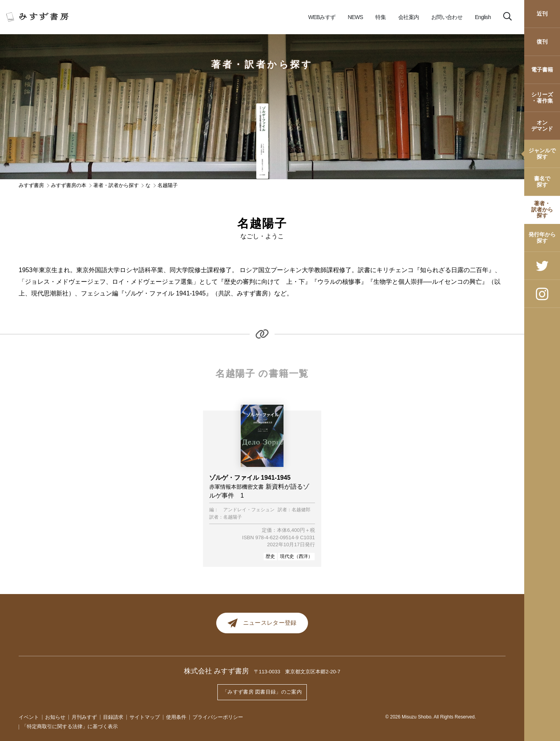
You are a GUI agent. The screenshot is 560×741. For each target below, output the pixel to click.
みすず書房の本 (69, 185)
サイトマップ (145, 717)
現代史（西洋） (296, 556)
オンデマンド (542, 125)
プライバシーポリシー (218, 717)
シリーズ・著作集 (542, 97)
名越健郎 (301, 510)
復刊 (542, 42)
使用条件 (176, 717)
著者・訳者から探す (542, 209)
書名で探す (542, 181)
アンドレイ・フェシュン (249, 510)
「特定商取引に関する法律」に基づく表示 (70, 727)
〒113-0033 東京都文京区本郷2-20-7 (297, 674)
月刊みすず (84, 717)
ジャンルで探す (542, 153)
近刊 (542, 14)
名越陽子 (233, 517)
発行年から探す (542, 237)
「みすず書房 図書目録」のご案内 (262, 693)
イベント (29, 717)
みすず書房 (31, 185)
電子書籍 (542, 70)
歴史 (270, 556)
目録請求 (113, 717)
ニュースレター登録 (262, 624)
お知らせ (55, 717)
